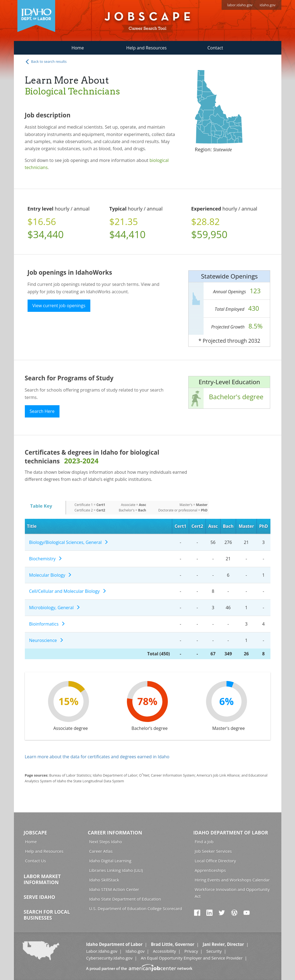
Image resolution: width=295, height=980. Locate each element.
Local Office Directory (215, 861)
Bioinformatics (47, 624)
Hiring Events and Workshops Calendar (232, 880)
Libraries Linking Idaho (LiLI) (116, 870)
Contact (215, 48)
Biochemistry (46, 559)
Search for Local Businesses (47, 915)
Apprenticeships (210, 870)
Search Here (42, 411)
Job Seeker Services (213, 851)
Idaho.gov (135, 951)
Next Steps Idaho (106, 842)
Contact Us (36, 861)
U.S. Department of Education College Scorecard (136, 908)
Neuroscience (46, 640)
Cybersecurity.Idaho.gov (109, 958)
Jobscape (35, 833)
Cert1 (181, 526)
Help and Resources (147, 48)
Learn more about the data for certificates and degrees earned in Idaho (97, 757)
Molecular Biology (51, 575)
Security (214, 951)
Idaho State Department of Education (125, 899)
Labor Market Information (42, 879)
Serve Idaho (39, 897)
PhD (263, 526)
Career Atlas (101, 851)
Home (78, 48)
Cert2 (197, 526)
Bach (228, 526)
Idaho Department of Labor (231, 833)
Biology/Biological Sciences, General (69, 542)
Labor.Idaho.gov (102, 951)
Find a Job (204, 842)
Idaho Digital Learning (110, 861)
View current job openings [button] (59, 306)
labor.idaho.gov (240, 5)
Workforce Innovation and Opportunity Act (232, 893)
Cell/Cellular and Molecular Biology (68, 591)
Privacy (191, 951)
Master (246, 526)
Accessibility (164, 951)
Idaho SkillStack (104, 880)
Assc (213, 526)
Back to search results (46, 62)
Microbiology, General (55, 608)
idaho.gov (267, 5)
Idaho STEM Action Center (114, 889)
